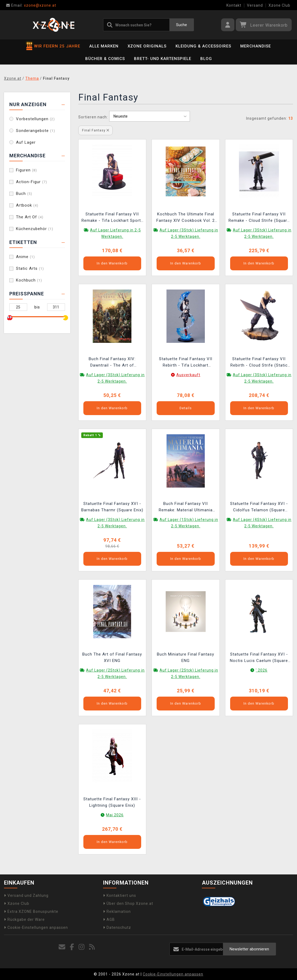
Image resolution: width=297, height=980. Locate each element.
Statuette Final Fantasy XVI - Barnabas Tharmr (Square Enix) (112, 507)
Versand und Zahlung (26, 895)
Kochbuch (29, 280)
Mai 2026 (115, 815)
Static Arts (30, 268)
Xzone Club (279, 5)
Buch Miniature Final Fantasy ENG (186, 657)
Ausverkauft (188, 375)
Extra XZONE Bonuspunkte (31, 911)
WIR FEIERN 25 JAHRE (53, 46)
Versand (255, 5)
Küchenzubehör (35, 229)
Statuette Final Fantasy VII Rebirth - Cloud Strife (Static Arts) (259, 363)
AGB (109, 919)
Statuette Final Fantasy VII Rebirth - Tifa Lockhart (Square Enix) (186, 363)
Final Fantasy (96, 130)
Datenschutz (117, 927)
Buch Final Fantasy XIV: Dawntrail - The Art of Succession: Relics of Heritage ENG (112, 363)
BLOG (206, 59)
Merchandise (256, 46)
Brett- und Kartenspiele (163, 59)
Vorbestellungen (35, 119)
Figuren (27, 170)
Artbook (27, 205)
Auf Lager (26, 142)
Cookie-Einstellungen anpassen (36, 927)
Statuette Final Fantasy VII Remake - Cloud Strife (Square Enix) (259, 218)
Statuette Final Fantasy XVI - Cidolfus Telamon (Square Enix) (259, 507)
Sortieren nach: (93, 117)
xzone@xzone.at (31, 5)
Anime (25, 257)
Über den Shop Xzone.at (128, 903)
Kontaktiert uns (120, 895)
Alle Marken (104, 46)
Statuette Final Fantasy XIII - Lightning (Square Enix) (112, 802)
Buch (24, 194)
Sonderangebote (36, 131)
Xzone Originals (147, 46)
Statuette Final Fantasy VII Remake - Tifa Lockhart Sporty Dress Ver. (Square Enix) (112, 218)
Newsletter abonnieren (249, 949)
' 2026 (262, 670)
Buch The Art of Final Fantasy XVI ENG (112, 657)
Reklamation (117, 911)
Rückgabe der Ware (24, 919)
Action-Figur (32, 182)
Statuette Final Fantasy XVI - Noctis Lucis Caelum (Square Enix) (259, 658)
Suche (182, 25)
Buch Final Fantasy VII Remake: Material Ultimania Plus (186, 507)
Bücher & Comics (105, 59)
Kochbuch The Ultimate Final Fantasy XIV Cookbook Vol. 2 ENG (186, 218)
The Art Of (30, 217)
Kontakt (234, 5)
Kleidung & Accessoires (203, 46)
